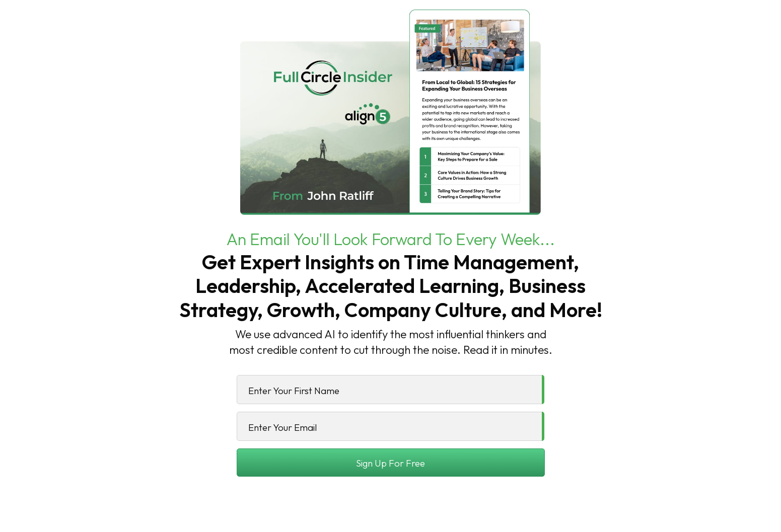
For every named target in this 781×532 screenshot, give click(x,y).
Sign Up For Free (390, 463)
